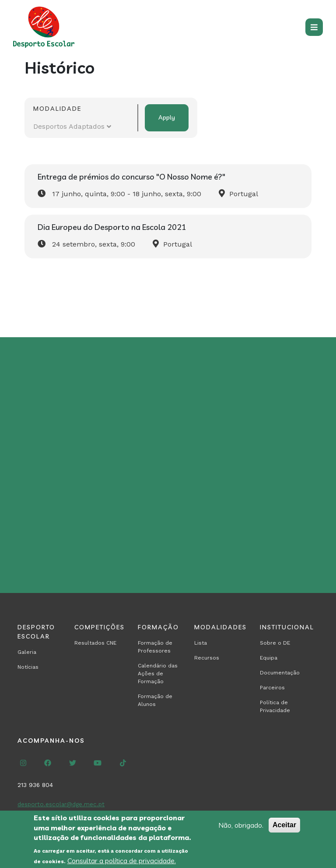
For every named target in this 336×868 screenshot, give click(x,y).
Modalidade (57, 109)
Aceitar (284, 829)
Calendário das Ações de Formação (158, 674)
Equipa (269, 658)
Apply (167, 117)
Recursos (207, 658)
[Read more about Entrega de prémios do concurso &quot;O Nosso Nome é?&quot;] (168, 186)
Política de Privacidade (275, 706)
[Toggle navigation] (314, 27)
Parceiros (272, 688)
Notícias (28, 667)
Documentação (280, 673)
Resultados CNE (95, 643)
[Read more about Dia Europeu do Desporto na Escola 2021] (168, 236)
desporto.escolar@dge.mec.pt (61, 804)
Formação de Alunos (155, 700)
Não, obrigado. (241, 829)
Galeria (27, 652)
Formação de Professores (155, 647)
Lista (201, 643)
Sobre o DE (275, 643)
